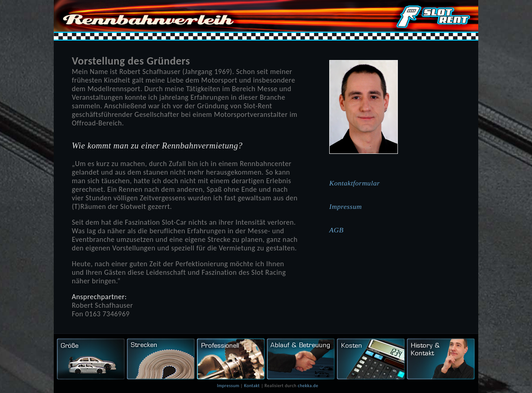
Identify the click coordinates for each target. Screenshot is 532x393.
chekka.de (308, 386)
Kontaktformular (355, 183)
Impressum (345, 206)
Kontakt (252, 386)
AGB (336, 230)
